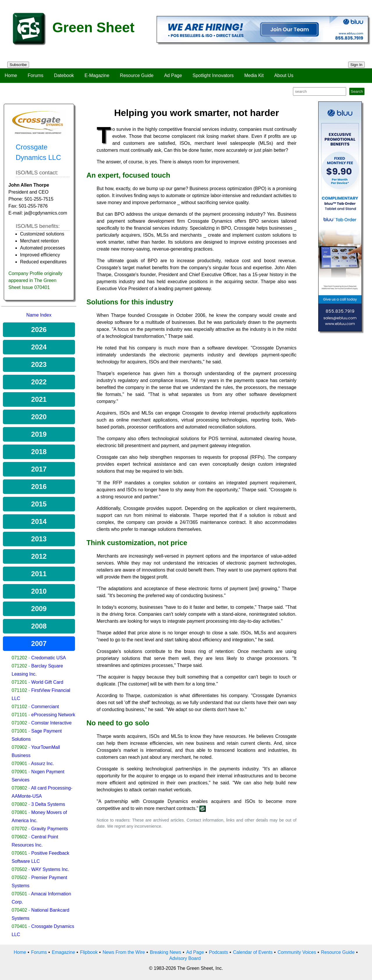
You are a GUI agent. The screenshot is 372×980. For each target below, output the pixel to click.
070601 (19, 853)
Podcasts (219, 952)
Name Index (39, 315)
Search (357, 91)
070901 (19, 764)
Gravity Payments (50, 829)
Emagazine (63, 952)
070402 (19, 910)
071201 (19, 682)
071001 (19, 731)
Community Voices (297, 952)
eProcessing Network (53, 715)
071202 (19, 658)
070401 (19, 926)
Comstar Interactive (52, 723)
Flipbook (89, 952)
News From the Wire (124, 952)
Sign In (357, 65)
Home (11, 75)
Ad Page (173, 75)
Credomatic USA (49, 658)
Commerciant (45, 707)
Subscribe (18, 65)
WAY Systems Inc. (50, 869)
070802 (19, 788)
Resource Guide (137, 75)
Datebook (64, 75)
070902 (19, 747)
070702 (19, 829)
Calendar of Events (253, 952)
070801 (19, 812)
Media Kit (254, 75)
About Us (284, 75)
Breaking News (166, 952)
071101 (19, 715)
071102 (19, 690)
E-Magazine (97, 75)
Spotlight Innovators (213, 75)
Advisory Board (185, 958)
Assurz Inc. (43, 764)
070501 (19, 894)
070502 (19, 869)
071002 (19, 723)
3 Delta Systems (48, 804)
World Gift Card (47, 682)
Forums (35, 75)
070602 (19, 837)
